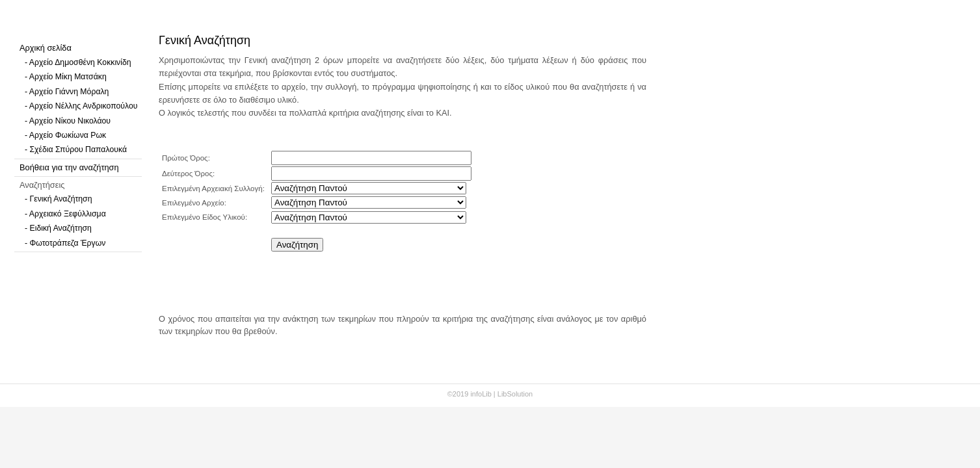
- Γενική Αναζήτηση (59, 199)
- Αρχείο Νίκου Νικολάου (68, 121)
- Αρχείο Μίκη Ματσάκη (66, 77)
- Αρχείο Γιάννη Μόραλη (67, 92)
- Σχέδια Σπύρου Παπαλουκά (76, 149)
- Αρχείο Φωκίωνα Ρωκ (65, 135)
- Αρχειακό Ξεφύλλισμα (65, 214)
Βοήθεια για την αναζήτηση (69, 167)
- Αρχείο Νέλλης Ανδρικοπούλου (81, 106)
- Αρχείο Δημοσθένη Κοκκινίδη (78, 62)
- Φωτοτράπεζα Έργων (65, 243)
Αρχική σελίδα (46, 48)
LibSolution (515, 394)
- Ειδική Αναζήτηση (58, 228)
